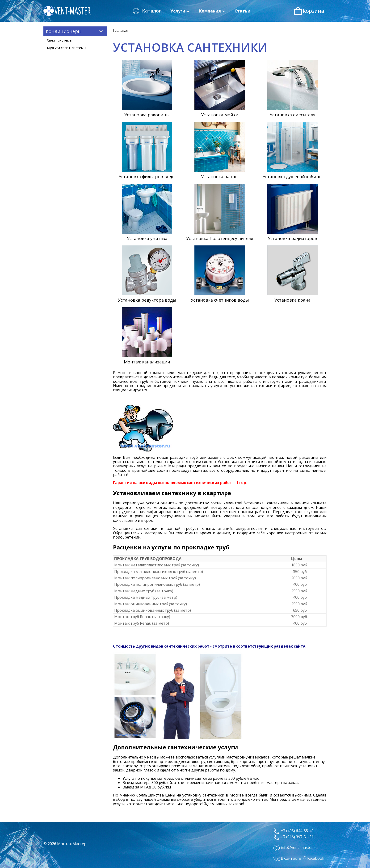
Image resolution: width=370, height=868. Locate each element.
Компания (212, 11)
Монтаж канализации (147, 362)
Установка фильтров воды (147, 177)
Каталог (147, 11)
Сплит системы (60, 40)
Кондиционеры (75, 31)
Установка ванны (220, 177)
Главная (121, 30)
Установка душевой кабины (293, 177)
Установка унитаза (147, 238)
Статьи (242, 11)
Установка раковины (147, 115)
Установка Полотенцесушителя (220, 238)
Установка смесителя (292, 115)
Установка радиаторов (292, 238)
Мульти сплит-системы (67, 48)
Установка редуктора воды (147, 300)
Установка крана (292, 300)
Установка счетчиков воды (220, 300)
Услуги (180, 11)
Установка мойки (220, 115)
